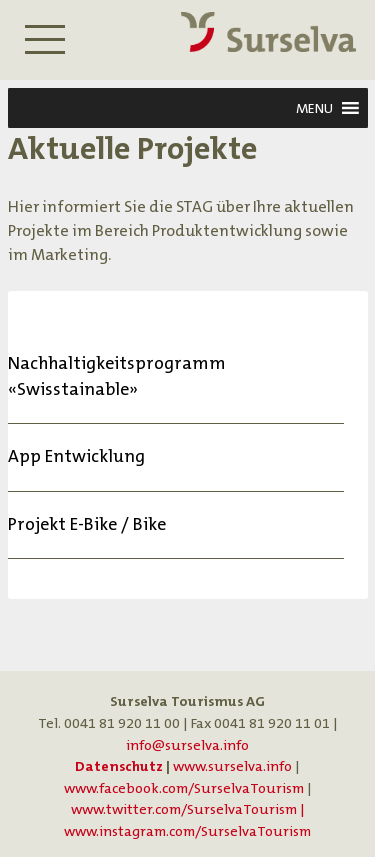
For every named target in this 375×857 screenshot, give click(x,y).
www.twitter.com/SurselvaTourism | (188, 809)
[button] (314, 108)
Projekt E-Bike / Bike (87, 524)
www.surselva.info (232, 766)
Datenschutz (119, 766)
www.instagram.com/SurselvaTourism (187, 831)
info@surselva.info (187, 745)
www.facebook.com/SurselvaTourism (184, 788)
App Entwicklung (76, 456)
